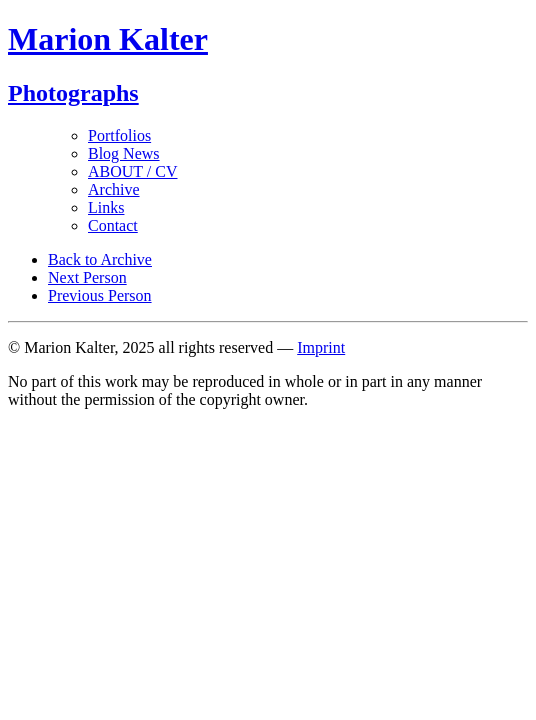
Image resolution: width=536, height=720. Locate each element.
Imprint (321, 347)
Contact (113, 225)
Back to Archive (100, 259)
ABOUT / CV (133, 171)
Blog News (124, 153)
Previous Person (100, 295)
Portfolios (119, 135)
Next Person (87, 277)
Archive (114, 189)
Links (106, 207)
